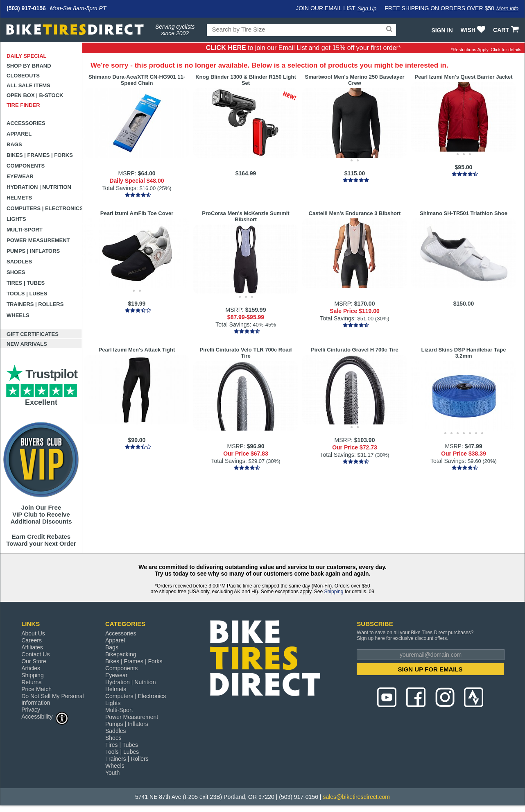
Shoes (16, 272)
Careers (32, 640)
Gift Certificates (33, 334)
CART (507, 30)
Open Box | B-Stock (35, 95)
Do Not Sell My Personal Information (53, 699)
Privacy (31, 710)
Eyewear (20, 176)
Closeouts (23, 76)
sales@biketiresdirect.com (356, 797)
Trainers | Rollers (35, 304)
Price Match (36, 689)
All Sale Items (28, 85)
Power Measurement (38, 240)
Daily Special (27, 56)
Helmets (19, 198)
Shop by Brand (29, 66)
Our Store (34, 661)
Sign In (442, 30)
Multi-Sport (25, 230)
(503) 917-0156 (26, 8)
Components (26, 166)
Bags (14, 144)
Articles (31, 668)
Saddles (19, 262)
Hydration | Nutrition (39, 187)
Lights (16, 219)
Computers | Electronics (44, 208)
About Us (33, 633)
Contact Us (35, 654)
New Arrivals (27, 344)
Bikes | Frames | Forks (40, 155)
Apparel (19, 134)
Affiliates (32, 647)
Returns (31, 682)
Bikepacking (121, 654)
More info (507, 8)
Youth (112, 773)
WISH (474, 30)
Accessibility (45, 716)
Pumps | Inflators (33, 251)
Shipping (334, 592)
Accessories (26, 123)
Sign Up (367, 8)
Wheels (18, 315)
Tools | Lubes (27, 294)
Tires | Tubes (26, 283)
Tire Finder (23, 105)
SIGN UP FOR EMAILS (430, 669)
